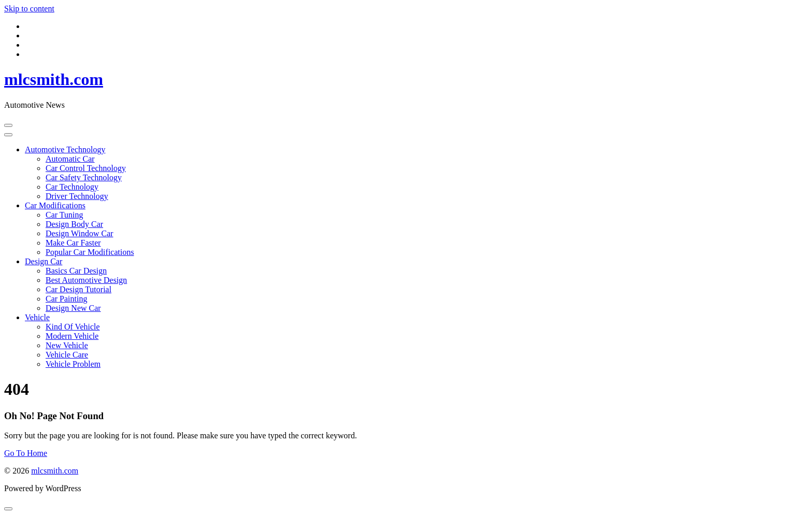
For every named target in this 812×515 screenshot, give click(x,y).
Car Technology (72, 187)
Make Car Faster (73, 243)
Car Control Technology (86, 168)
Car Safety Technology (84, 177)
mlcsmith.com (54, 79)
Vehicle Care (67, 355)
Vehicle (37, 317)
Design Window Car (79, 233)
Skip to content (29, 9)
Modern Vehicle (72, 336)
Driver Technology (77, 196)
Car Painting (66, 299)
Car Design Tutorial (78, 289)
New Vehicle (67, 345)
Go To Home (26, 453)
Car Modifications (55, 205)
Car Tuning (64, 215)
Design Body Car (74, 224)
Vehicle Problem (73, 364)
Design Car (44, 261)
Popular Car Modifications (90, 252)
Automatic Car (70, 159)
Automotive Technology (65, 149)
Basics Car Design (76, 271)
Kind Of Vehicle (73, 327)
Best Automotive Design (86, 280)
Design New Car (73, 308)
